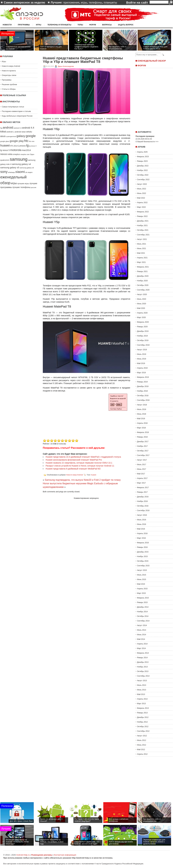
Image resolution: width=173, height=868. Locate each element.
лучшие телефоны (21, 187)
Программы (24, 25)
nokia (10, 154)
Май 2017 (141, 474)
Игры (39, 25)
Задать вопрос (126, 25)
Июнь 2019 (142, 359)
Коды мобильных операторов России (17, 116)
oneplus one (25, 154)
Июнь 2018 (142, 414)
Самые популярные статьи (13, 107)
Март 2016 (141, 538)
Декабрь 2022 (143, 166)
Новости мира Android (11, 66)
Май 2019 (141, 363)
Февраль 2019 (143, 377)
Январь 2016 (142, 547)
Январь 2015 (142, 602)
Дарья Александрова (66, 66)
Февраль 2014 (143, 653)
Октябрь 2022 (143, 175)
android (8, 127)
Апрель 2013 (142, 699)
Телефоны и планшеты (59, 25)
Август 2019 (142, 350)
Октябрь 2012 (143, 727)
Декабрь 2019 (143, 331)
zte (26, 172)
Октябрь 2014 (143, 616)
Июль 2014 (142, 630)
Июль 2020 (142, 299)
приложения (71, 2)
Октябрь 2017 (143, 451)
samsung (19, 159)
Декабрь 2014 (143, 607)
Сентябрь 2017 (143, 455)
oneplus (16, 154)
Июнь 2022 (142, 193)
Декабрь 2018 (143, 386)
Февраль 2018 (143, 432)
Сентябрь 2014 (143, 621)
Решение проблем (9, 85)
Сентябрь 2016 (143, 511)
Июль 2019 (142, 354)
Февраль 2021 (143, 267)
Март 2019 (141, 373)
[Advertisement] (68, 417)
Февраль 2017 (143, 488)
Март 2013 (141, 704)
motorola (16, 150)
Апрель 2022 (142, 203)
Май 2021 (141, 253)
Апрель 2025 (142, 152)
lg (27, 145)
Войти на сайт (137, 2)
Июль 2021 (142, 244)
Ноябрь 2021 (142, 226)
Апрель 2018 (142, 423)
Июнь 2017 (142, 469)
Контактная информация (65, 855)
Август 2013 (142, 681)
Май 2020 (141, 308)
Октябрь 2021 (143, 230)
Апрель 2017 (142, 478)
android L (10, 132)
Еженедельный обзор (152, 61)
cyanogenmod (11, 136)
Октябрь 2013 (143, 671)
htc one (32, 141)
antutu (29, 132)
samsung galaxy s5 (10, 168)
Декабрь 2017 (143, 442)
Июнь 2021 (142, 249)
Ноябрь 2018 (142, 391)
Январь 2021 (142, 271)
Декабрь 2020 (143, 276)
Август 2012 (142, 736)
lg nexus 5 (5, 150)
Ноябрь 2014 (142, 612)
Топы (80, 25)
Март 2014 (141, 648)
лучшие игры (23, 183)
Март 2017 (141, 483)
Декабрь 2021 (143, 221)
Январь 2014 (142, 658)
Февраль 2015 (143, 598)
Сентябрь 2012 (143, 731)
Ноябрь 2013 (142, 667)
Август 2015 (142, 570)
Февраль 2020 (143, 322)
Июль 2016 (142, 520)
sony (4, 172)
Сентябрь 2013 (143, 676)
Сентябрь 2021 (143, 235)
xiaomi (20, 172)
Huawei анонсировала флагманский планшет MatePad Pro (74, 460)
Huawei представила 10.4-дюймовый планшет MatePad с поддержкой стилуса (83, 457)
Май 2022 (141, 198)
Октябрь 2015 (143, 561)
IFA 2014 (14, 146)
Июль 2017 (142, 465)
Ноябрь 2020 (142, 281)
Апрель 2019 (142, 368)
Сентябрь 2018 (143, 400)
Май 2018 (141, 419)
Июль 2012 (142, 740)
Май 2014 (141, 639)
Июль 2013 (142, 685)
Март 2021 (141, 262)
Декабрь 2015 (143, 552)
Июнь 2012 (142, 745)
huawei (5, 145)
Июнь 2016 (142, 524)
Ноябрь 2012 (142, 722)
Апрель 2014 (142, 644)
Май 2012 (141, 750)
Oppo (32, 154)
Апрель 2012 (142, 754)
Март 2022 (141, 207)
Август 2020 (142, 294)
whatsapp (11, 172)
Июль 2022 (142, 189)
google (31, 136)
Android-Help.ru (23, 855)
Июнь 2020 (142, 304)
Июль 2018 (142, 409)
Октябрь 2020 (143, 285)
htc (26, 141)
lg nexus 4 (33, 146)
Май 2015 (141, 584)
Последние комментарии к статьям (16, 111)
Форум (93, 25)
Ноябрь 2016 (142, 501)
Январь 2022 (142, 216)
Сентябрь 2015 (143, 566)
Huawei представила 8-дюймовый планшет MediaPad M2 (73, 469)
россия (34, 187)
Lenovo (22, 146)
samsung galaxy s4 (21, 164)
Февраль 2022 (143, 212)
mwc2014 (26, 150)
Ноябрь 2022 (142, 170)
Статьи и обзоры (9, 89)
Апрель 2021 (142, 258)
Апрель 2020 (142, 313)
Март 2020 (141, 317)
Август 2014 (142, 625)
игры (84, 2)
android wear (20, 132)
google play (17, 141)
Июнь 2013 (142, 690)
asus (3, 136)
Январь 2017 (142, 492)
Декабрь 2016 (143, 497)
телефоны (95, 2)
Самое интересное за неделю (24, 2)
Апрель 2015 (142, 589)
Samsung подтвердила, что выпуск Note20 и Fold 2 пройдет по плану (83, 480)
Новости (7, 25)
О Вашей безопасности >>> (147, 142)
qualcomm (5, 160)
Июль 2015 (142, 575)
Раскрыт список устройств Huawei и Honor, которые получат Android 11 (80, 466)
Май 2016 (141, 529)
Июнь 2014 (142, 635)
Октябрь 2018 (143, 396)
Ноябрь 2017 (142, 446)
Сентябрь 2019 (143, 345)
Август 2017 (142, 460)
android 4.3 (18, 128)
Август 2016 (142, 515)
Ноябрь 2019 (142, 336)
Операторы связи (9, 75)
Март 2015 (141, 593)
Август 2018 (142, 405)
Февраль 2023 (143, 157)
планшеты (110, 2)
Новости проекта (9, 71)
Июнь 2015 (142, 579)
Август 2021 (142, 239)
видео (30, 172)
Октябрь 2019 (143, 340)
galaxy (21, 136)
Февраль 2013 (143, 708)
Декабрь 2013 (143, 662)
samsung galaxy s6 (27, 168)
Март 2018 (141, 428)
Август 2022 (142, 184)
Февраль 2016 (143, 543)
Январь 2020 (142, 327)
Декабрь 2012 (143, 717)
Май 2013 (141, 694)
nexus (4, 154)
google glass (5, 141)
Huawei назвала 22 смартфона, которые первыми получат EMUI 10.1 (79, 463)
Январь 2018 (142, 437)
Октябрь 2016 (143, 506)
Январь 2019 (142, 382)
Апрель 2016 (142, 533)
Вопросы (107, 25)
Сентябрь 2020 (143, 290)
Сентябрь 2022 (143, 180)
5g (1, 128)
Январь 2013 (142, 713)
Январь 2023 (142, 161)
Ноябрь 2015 (142, 556)
